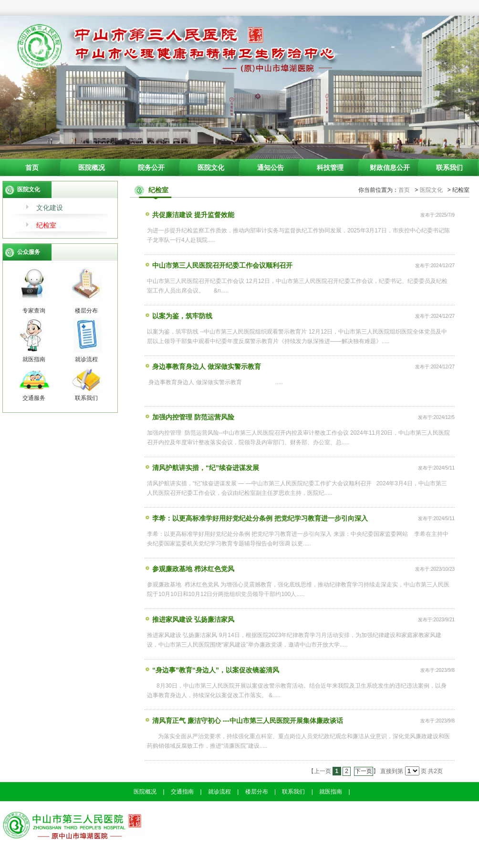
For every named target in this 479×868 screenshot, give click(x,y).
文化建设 (50, 208)
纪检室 (46, 225)
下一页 (364, 771)
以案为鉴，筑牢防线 (178, 315)
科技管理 (330, 167)
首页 (32, 167)
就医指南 (331, 792)
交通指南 (182, 792)
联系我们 (449, 167)
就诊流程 (219, 792)
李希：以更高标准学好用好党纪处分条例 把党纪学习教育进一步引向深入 (256, 518)
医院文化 (211, 167)
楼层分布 (257, 792)
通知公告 (271, 167)
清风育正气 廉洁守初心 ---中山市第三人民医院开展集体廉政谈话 (244, 720)
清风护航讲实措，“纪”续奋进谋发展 (202, 467)
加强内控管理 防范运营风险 (189, 417)
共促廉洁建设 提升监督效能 (189, 214)
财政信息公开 (390, 167)
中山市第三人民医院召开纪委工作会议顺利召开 (219, 265)
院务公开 (151, 167)
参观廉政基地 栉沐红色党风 (189, 568)
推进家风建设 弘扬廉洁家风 (189, 619)
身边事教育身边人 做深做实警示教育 (203, 366)
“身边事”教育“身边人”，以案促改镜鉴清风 (212, 669)
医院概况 (92, 167)
